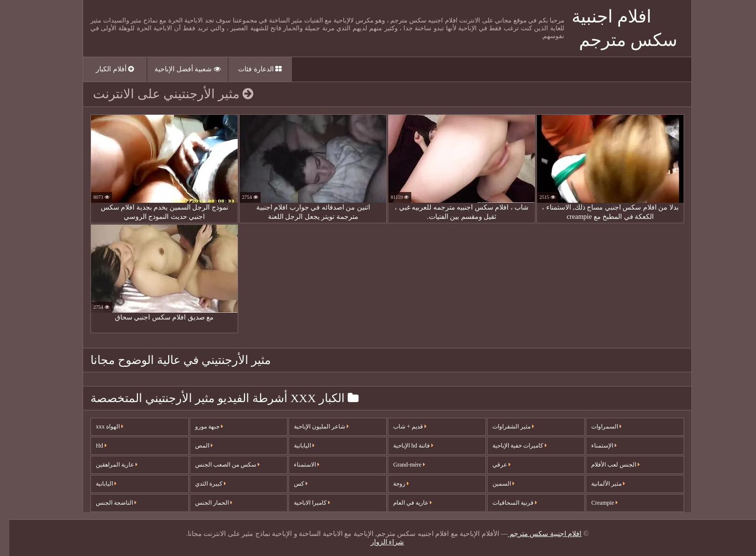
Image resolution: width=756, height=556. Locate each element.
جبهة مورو (200, 427)
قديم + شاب (400, 427)
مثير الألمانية (599, 484)
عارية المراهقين (107, 465)
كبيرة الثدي (201, 484)
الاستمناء (297, 465)
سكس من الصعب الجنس (218, 465)
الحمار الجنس (204, 503)
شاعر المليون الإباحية (312, 427)
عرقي (492, 465)
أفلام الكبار (106, 69)
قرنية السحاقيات (505, 503)
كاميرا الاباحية (303, 503)
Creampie (595, 503)
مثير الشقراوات (504, 427)
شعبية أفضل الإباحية (178, 69)
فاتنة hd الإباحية (404, 446)
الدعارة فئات (251, 69)
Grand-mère (400, 465)
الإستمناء (595, 446)
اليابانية (97, 484)
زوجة (392, 484)
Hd (92, 446)
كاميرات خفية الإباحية (510, 446)
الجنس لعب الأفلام (606, 465)
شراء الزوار (378, 542)
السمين (494, 484)
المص (195, 446)
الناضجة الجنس (107, 503)
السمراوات (597, 427)
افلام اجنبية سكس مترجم (535, 534)
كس (291, 484)
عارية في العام (403, 503)
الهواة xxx (100, 427)
